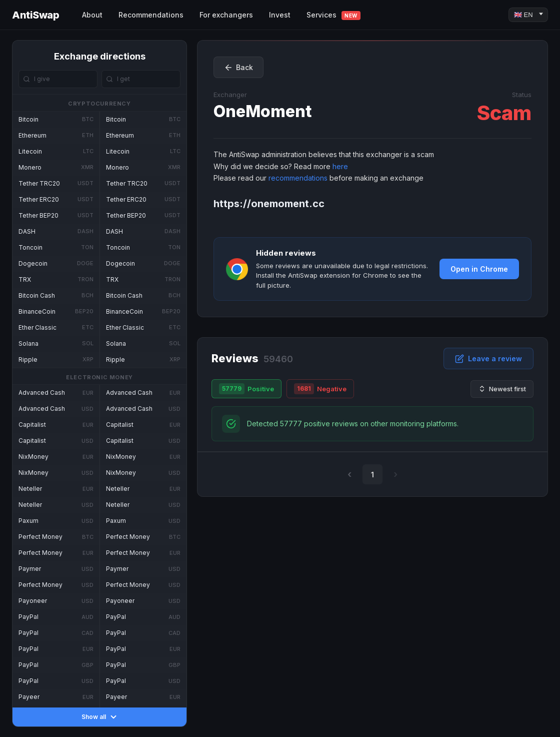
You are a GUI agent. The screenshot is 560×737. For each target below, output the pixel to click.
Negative (320, 389)
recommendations (298, 178)
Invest (280, 15)
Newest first (502, 389)
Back (238, 68)
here (340, 166)
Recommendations (151, 15)
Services (333, 15)
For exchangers (226, 15)
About (92, 15)
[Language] (528, 15)
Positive (246, 389)
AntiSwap (35, 15)
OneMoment (263, 111)
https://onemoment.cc (269, 204)
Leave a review (488, 359)
